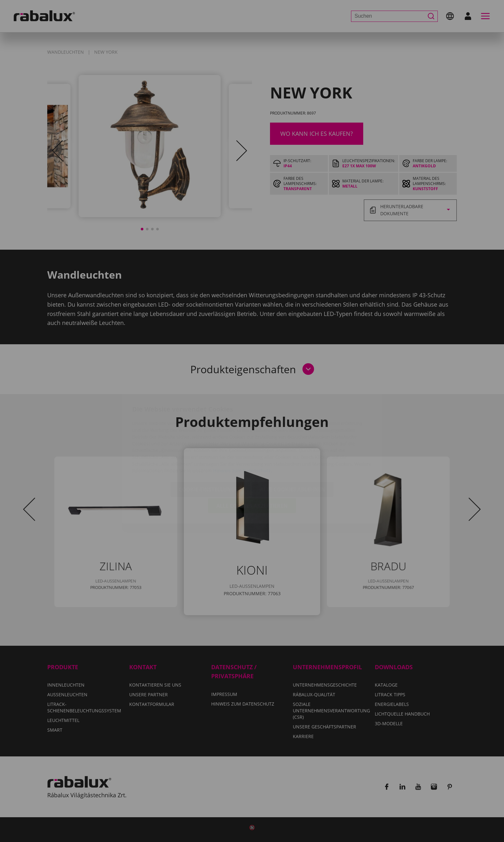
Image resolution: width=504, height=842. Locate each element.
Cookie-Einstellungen (210, 451)
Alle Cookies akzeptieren (252, 468)
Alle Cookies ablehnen (293, 451)
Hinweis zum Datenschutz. (243, 433)
